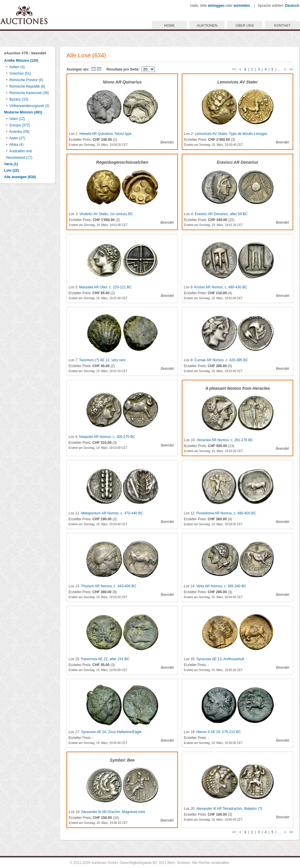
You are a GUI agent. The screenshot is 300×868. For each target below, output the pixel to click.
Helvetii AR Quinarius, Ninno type (105, 134)
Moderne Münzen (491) (23, 112)
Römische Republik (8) (27, 86)
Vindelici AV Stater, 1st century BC (106, 214)
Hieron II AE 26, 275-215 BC (219, 732)
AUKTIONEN (207, 26)
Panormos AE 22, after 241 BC (105, 659)
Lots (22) (11, 170)
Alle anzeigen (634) (20, 177)
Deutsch (292, 6)
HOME (169, 26)
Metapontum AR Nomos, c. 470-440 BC (112, 513)
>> (291, 69)
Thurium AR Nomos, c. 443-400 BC (109, 586)
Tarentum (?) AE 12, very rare (102, 360)
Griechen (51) (20, 73)
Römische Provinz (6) (26, 80)
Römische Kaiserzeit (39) (29, 93)
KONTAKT (282, 26)
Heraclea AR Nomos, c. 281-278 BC (225, 440)
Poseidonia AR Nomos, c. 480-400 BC (226, 513)
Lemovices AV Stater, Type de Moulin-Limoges (231, 134)
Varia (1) (11, 164)
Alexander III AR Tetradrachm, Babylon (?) (229, 809)
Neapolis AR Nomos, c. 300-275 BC (107, 437)
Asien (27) (17, 138)
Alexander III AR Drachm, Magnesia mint (113, 812)
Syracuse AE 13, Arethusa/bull (220, 659)
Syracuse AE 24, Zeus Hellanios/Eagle (111, 732)
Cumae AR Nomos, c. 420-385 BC (221, 360)
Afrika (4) (16, 145)
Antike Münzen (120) (21, 61)
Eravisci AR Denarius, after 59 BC (221, 214)
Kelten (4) (17, 67)
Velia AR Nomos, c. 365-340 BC (221, 586)
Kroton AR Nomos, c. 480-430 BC (221, 287)
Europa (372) (20, 125)
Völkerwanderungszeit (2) (29, 106)
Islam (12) (17, 119)
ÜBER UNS (245, 26)
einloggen (216, 6)
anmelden (242, 6)
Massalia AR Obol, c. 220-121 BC (105, 287)
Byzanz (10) (19, 99)
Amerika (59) (19, 132)
